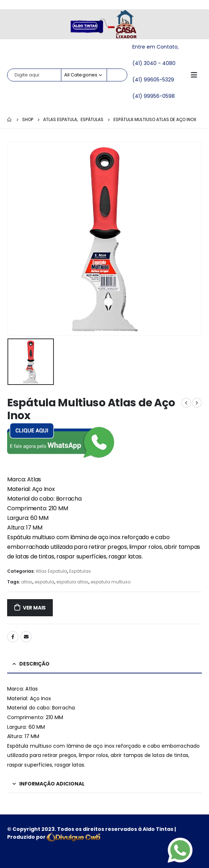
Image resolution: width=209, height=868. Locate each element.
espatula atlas (72, 582)
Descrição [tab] (34, 664)
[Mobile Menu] (196, 75)
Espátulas (80, 571)
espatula (44, 582)
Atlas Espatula (51, 571)
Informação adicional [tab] (52, 784)
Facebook (13, 637)
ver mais (34, 608)
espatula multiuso (111, 582)
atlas (27, 582)
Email (26, 637)
